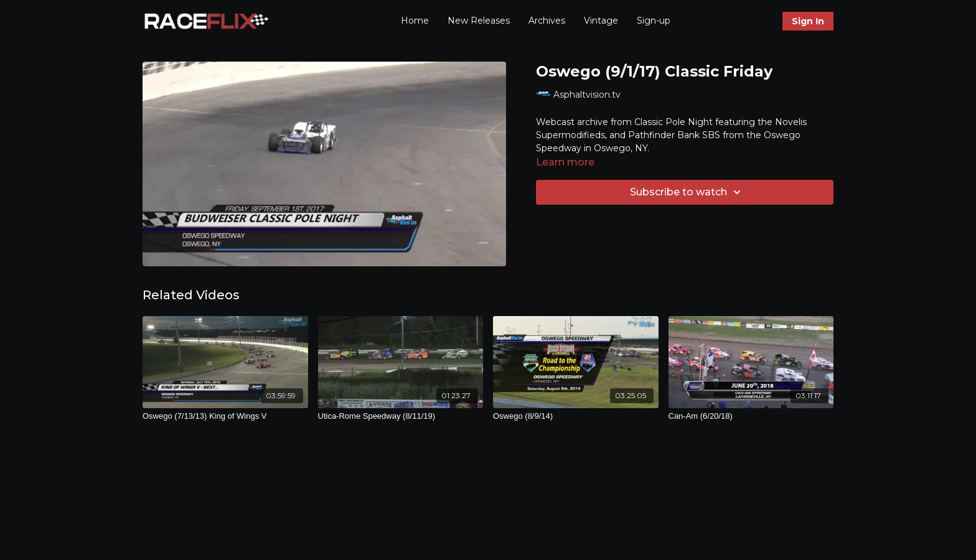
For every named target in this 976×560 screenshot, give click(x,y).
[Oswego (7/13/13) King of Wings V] (225, 416)
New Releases (479, 21)
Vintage (601, 21)
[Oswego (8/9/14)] (576, 416)
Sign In (808, 21)
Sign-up (654, 21)
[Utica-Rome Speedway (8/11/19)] (401, 416)
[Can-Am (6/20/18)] (751, 416)
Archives (547, 21)
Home (415, 21)
